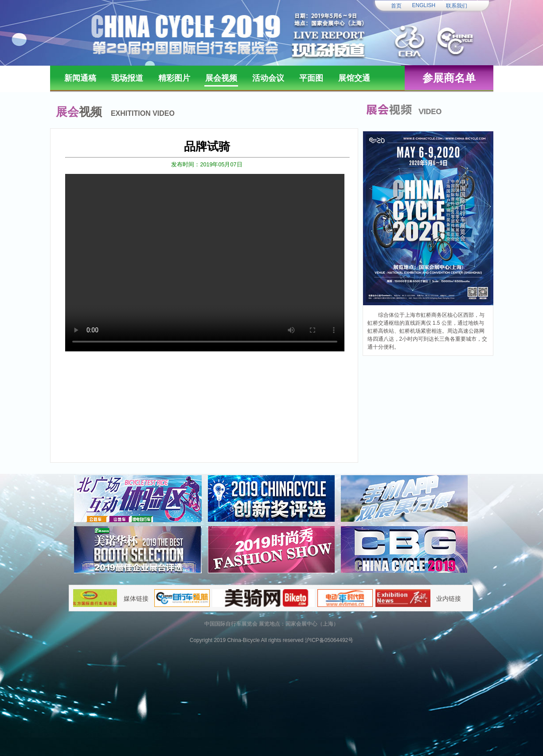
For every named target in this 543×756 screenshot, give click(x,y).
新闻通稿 (80, 78)
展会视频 (221, 78)
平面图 (311, 78)
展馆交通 (354, 78)
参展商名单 (449, 78)
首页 (396, 6)
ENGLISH (424, 5)
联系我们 (457, 6)
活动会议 (268, 78)
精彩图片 (174, 78)
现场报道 (127, 78)
